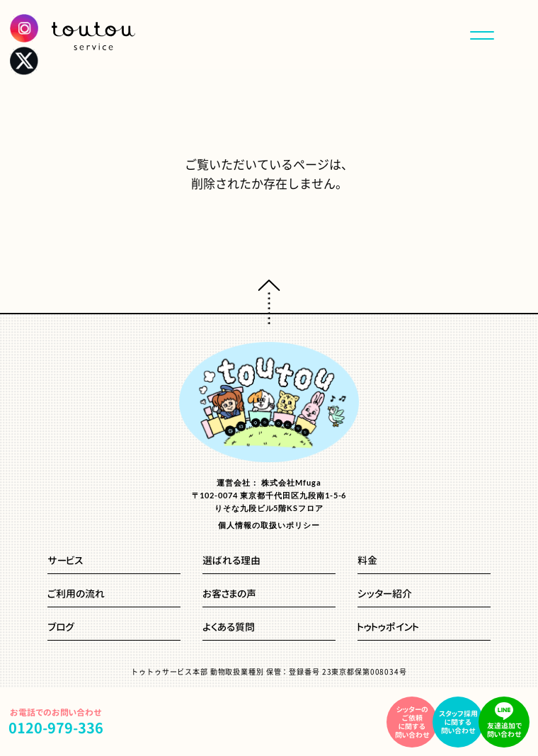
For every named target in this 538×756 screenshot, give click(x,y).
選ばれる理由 (231, 561)
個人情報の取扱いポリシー (269, 525)
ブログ (61, 628)
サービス (65, 561)
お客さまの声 (229, 595)
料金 (367, 561)
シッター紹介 (385, 595)
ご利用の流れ (76, 595)
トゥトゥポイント (388, 628)
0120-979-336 (56, 728)
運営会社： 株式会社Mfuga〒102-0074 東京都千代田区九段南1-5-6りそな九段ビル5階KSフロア (269, 495)
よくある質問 (229, 628)
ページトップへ (269, 302)
